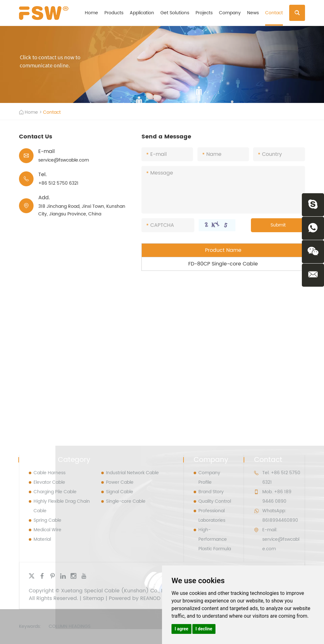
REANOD (150, 598)
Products (114, 13)
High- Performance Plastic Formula (215, 539)
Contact (274, 13)
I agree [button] (181, 629)
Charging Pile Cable (55, 492)
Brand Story (211, 492)
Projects (204, 13)
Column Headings (70, 626)
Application (142, 13)
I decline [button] (204, 629)
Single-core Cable (126, 501)
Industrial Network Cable (132, 473)
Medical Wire (47, 530)
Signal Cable (120, 492)
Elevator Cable (49, 482)
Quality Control (215, 501)
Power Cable (120, 482)
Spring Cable (47, 520)
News (253, 13)
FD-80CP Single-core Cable (223, 264)
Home (91, 13)
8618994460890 (280, 520)
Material (42, 539)
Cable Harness (50, 473)
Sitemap (93, 598)
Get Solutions (175, 13)
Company (230, 13)
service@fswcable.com (64, 160)
